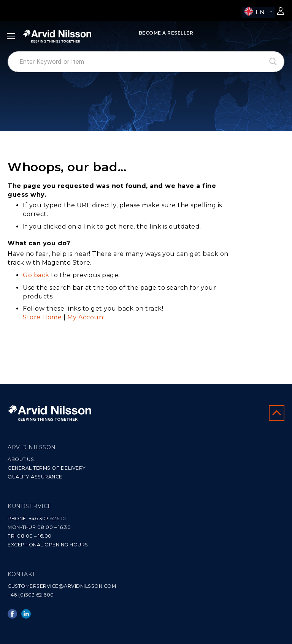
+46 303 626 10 (48, 519)
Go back (36, 275)
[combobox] (146, 62)
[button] (259, 13)
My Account (87, 317)
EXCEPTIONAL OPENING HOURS (48, 545)
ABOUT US (21, 459)
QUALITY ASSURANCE (35, 477)
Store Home (42, 317)
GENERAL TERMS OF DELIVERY (47, 468)
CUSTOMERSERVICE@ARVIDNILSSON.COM (62, 586)
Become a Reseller (166, 33)
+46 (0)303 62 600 (31, 595)
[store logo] (57, 36)
